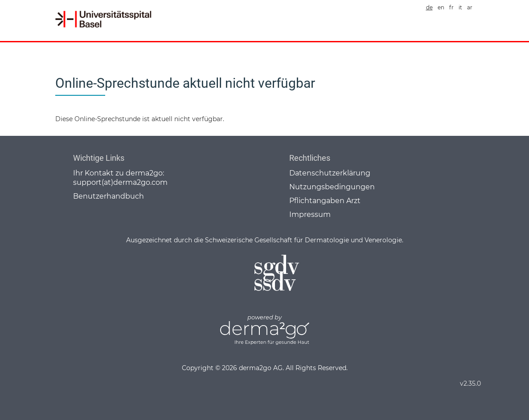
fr (451, 8)
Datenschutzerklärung (330, 173)
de (429, 8)
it (460, 8)
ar (470, 8)
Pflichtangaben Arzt (325, 201)
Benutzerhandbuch (109, 196)
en (441, 8)
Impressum (310, 214)
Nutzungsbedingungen (332, 187)
